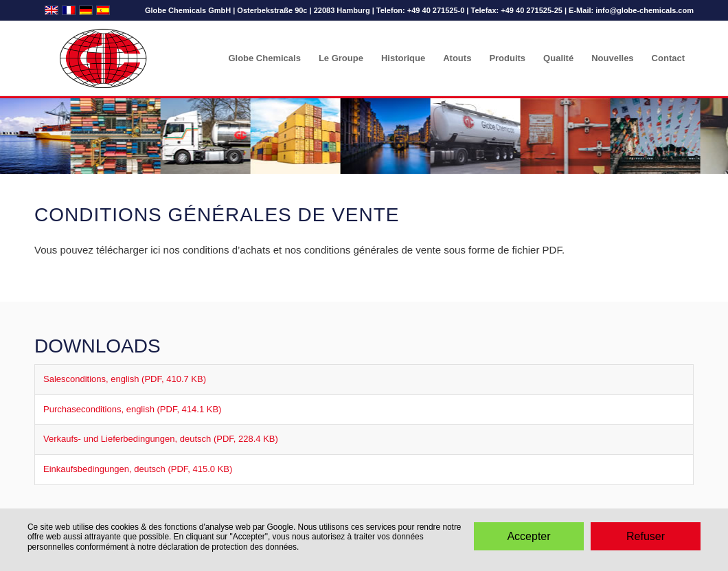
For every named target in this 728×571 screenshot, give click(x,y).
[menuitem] (264, 58)
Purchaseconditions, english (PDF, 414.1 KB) (132, 409)
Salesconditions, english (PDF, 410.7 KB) (125, 379)
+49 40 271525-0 (436, 10)
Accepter (528, 536)
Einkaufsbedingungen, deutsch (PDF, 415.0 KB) (138, 469)
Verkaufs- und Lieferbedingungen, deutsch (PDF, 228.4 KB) (161, 439)
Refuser (646, 536)
